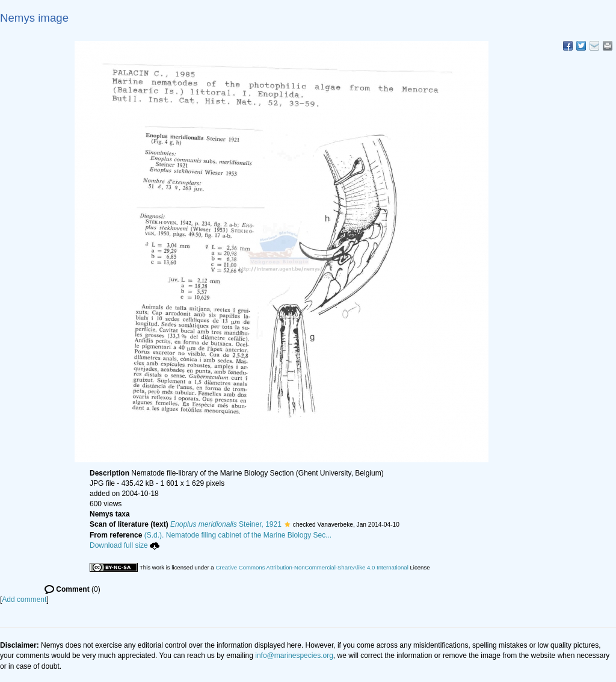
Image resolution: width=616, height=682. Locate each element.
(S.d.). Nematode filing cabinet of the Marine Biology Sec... (238, 535)
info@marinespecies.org (294, 656)
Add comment (24, 600)
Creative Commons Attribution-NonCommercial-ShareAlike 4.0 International (312, 567)
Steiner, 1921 (226, 524)
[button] (287, 524)
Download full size (125, 545)
